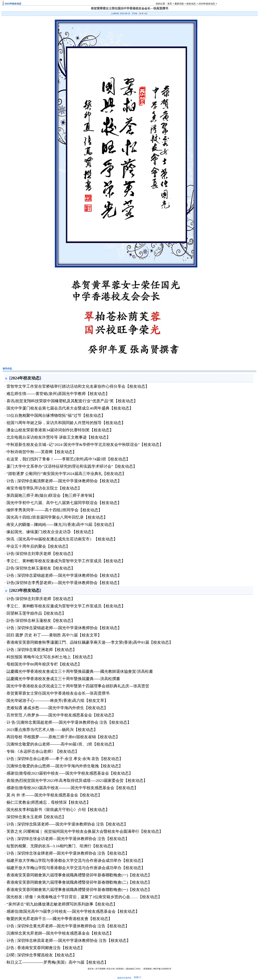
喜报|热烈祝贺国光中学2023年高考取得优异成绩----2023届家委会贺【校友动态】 (77, 781)
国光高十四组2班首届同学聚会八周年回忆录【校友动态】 (57, 517)
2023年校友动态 (207, 4)
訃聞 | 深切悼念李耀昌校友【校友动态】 (42, 955)
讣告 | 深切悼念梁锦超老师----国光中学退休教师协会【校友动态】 (64, 575)
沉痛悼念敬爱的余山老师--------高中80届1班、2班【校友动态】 (61, 744)
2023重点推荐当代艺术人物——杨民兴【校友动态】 (52, 730)
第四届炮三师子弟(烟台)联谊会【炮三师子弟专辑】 (51, 495)
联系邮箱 (148, 969)
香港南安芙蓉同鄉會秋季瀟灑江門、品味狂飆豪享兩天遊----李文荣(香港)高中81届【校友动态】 (90, 642)
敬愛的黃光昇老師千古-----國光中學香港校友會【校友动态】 (59, 919)
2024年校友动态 (25, 378)
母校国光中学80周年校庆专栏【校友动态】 (44, 664)
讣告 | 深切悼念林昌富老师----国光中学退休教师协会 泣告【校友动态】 (68, 941)
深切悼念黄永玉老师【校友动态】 (36, 817)
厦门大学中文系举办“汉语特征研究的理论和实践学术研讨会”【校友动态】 (72, 466)
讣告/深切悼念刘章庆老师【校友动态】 (41, 554)
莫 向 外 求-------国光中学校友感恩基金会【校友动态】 (54, 795)
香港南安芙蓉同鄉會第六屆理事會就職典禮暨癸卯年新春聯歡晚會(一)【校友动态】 (79, 875)
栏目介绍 (111, 969)
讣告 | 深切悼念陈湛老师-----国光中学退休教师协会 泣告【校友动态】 (67, 824)
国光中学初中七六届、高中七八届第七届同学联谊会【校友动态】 (64, 503)
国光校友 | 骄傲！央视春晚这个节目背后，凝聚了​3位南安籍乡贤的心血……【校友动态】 (84, 897)
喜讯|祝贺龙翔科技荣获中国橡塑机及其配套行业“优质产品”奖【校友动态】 (72, 401)
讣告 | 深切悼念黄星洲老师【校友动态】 (42, 650)
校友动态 (191, 4)
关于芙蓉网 (100, 969)
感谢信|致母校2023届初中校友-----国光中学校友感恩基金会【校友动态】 (70, 773)
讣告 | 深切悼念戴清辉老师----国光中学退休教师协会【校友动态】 (64, 481)
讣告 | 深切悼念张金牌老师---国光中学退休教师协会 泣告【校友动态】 (68, 853)
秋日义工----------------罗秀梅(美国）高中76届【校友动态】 (57, 962)
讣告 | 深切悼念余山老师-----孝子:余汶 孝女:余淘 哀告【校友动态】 (65, 759)
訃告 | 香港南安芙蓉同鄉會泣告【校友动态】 (46, 948)
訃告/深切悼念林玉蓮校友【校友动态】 (41, 568)
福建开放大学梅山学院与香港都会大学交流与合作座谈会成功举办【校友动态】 (76, 861)
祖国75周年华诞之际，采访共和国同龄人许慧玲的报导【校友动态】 (66, 423)
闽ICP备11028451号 (162, 969)
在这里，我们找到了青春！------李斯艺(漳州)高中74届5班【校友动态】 (68, 459)
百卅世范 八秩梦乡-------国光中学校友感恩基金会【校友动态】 (61, 715)
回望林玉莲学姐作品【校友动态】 (36, 613)
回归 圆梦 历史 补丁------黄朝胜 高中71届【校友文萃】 (54, 635)
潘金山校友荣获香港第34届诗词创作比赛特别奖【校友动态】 (60, 430)
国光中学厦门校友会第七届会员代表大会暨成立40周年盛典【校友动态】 (70, 408)
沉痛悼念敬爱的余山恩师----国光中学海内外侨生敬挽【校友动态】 (65, 766)
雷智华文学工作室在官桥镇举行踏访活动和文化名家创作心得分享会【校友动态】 (78, 386)
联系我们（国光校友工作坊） (129, 969)
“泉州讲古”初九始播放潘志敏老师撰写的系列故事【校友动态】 (62, 904)
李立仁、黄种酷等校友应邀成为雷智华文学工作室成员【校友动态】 (66, 561)
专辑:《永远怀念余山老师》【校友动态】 (43, 751)
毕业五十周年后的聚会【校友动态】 (38, 546)
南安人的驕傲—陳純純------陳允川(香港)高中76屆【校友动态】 (61, 525)
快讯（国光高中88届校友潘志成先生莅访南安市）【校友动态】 (62, 539)
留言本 (91, 969)
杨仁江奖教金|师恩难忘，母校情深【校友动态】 (48, 802)
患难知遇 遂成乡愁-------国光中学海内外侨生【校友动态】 (57, 708)
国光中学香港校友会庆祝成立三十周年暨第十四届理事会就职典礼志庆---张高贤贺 (78, 686)
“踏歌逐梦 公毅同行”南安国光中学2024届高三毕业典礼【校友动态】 (66, 474)
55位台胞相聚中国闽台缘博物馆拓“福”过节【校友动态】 (56, 415)
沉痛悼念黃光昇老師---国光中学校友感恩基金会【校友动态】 (60, 933)
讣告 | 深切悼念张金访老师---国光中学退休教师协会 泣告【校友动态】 (68, 839)
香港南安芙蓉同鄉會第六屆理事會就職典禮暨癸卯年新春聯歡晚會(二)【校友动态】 (79, 882)
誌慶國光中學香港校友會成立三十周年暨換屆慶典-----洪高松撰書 (63, 679)
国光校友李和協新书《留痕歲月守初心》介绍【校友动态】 (58, 810)
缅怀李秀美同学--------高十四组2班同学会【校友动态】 (54, 510)
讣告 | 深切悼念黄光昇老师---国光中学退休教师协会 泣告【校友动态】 (68, 926)
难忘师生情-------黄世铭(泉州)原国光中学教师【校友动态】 (58, 394)
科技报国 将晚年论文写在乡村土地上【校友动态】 (51, 657)
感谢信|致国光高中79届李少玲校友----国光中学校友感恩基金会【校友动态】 (73, 911)
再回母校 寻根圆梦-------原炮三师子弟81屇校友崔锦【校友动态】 (63, 737)
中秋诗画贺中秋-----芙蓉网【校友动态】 (41, 452)
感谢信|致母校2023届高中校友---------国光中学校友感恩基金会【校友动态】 (72, 788)
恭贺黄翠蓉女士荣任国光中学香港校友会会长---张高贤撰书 (58, 693)
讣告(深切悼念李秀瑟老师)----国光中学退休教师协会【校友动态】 (64, 583)
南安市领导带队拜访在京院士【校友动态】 (44, 488)
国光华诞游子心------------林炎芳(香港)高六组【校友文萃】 (57, 701)
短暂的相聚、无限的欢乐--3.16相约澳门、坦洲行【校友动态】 (61, 846)
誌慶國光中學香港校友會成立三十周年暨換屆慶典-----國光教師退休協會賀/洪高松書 (80, 671)
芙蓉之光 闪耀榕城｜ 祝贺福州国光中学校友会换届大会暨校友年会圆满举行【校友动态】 (85, 831)
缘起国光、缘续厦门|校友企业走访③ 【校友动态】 (51, 532)
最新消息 (179, 4)
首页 (170, 4)
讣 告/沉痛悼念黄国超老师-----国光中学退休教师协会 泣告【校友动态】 (69, 722)
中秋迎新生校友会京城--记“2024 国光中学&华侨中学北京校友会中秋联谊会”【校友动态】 (85, 445)
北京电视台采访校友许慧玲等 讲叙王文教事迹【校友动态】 (58, 437)
